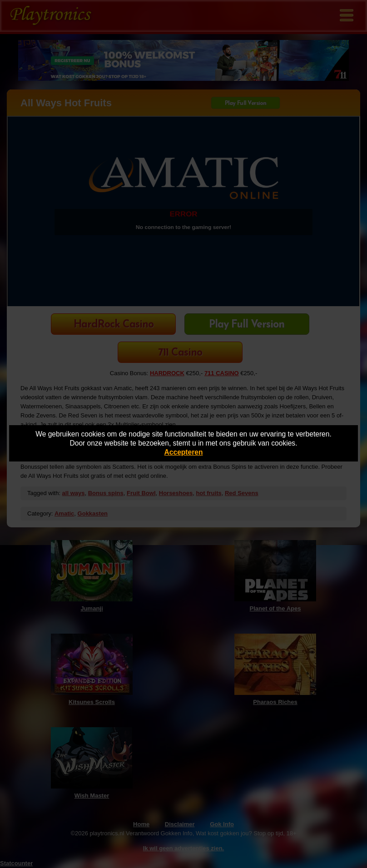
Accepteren (184, 452)
